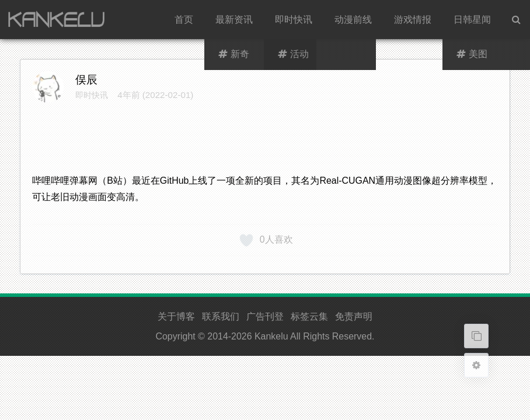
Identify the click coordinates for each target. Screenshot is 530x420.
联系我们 (221, 316)
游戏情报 (413, 20)
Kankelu (271, 336)
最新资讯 (234, 20)
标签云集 (309, 316)
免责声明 (354, 316)
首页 (184, 20)
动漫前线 (353, 20)
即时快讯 (294, 20)
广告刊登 (265, 316)
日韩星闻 (472, 20)
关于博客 (176, 316)
